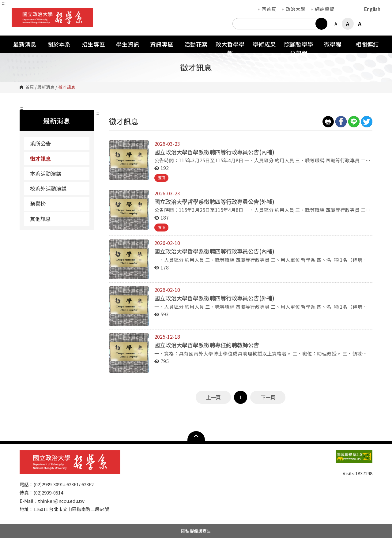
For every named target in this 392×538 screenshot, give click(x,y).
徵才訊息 (40, 158)
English (372, 9)
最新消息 (46, 87)
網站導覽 (323, 9)
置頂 (161, 178)
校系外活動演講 (48, 188)
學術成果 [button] (264, 44)
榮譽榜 (38, 203)
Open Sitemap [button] (196, 436)
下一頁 (268, 397)
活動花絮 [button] (196, 44)
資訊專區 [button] (162, 44)
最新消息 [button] (25, 44)
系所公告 (40, 143)
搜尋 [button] (321, 24)
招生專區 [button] (93, 44)
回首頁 (267, 9)
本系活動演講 (46, 173)
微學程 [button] (333, 44)
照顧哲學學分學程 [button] (299, 48)
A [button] (336, 24)
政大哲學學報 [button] (230, 48)
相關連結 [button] (367, 44)
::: (4, 2)
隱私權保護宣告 (196, 531)
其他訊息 (40, 219)
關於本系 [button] (59, 44)
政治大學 (294, 9)
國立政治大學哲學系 (18, 12)
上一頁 (213, 397)
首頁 (30, 87)
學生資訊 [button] (128, 44)
